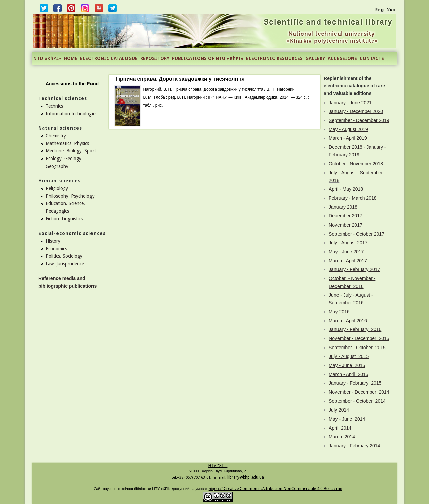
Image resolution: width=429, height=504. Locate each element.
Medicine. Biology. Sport (71, 151)
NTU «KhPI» (47, 58)
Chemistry (56, 136)
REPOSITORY (155, 58)
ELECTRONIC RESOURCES (274, 58)
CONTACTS (372, 58)
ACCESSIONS (342, 58)
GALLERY (315, 58)
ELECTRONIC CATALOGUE (109, 58)
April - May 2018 (346, 189)
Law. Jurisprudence (65, 264)
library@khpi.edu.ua (245, 477)
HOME (71, 58)
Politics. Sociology (64, 256)
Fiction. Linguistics (64, 219)
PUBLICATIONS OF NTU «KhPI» (208, 58)
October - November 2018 (356, 164)
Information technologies (71, 114)
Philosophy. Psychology (70, 196)
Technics (54, 106)
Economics (56, 249)
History (53, 241)
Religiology (57, 188)
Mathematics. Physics (67, 143)
